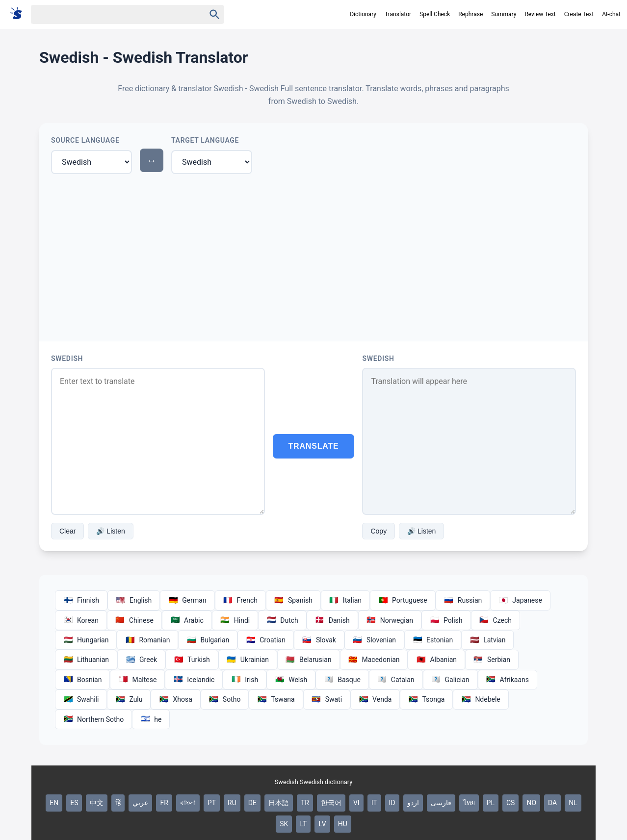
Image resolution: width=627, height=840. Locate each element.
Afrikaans (508, 680)
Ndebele (481, 699)
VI (356, 803)
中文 (97, 803)
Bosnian (82, 680)
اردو (413, 803)
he (151, 719)
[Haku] (109, 14)
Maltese (137, 680)
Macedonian (374, 660)
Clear (67, 531)
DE (252, 803)
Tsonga (426, 699)
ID (392, 803)
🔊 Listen (110, 531)
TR (305, 803)
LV (322, 824)
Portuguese (403, 600)
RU (232, 803)
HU (343, 824)
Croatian (266, 640)
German (187, 600)
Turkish (192, 660)
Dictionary (363, 14)
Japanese (520, 600)
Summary (504, 14)
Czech (496, 620)
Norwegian (390, 620)
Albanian (436, 660)
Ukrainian (248, 660)
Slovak (319, 640)
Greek (141, 660)
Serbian (492, 660)
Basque (342, 680)
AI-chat (611, 14)
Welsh (291, 680)
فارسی (441, 803)
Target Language (205, 140)
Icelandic (194, 680)
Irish (245, 680)
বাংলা (188, 803)
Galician (450, 680)
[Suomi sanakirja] (19, 14)
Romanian (147, 640)
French (240, 600)
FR (164, 803)
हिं (118, 803)
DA (552, 803)
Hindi (235, 620)
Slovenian (374, 640)
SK (284, 824)
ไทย (469, 803)
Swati (327, 699)
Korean (81, 620)
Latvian (487, 640)
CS (510, 803)
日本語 (279, 803)
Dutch (282, 620)
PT (212, 803)
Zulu (129, 699)
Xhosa (175, 699)
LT (303, 824)
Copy (379, 531)
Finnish (81, 600)
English (134, 600)
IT (374, 803)
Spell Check (435, 14)
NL (573, 803)
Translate (314, 446)
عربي (140, 803)
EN (54, 803)
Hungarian (86, 640)
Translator (398, 14)
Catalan (396, 680)
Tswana (276, 699)
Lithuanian (86, 660)
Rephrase (470, 14)
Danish (332, 620)
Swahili (81, 699)
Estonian (433, 640)
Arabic (187, 620)
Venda (375, 699)
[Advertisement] (313, 255)
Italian (345, 600)
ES (74, 803)
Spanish (293, 600)
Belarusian (309, 660)
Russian (463, 600)
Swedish (67, 358)
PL (491, 803)
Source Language (85, 140)
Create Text (579, 14)
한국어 (331, 803)
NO (531, 803)
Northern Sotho (93, 719)
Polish (446, 620)
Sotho (225, 699)
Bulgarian (208, 640)
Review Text (540, 14)
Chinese (134, 620)
